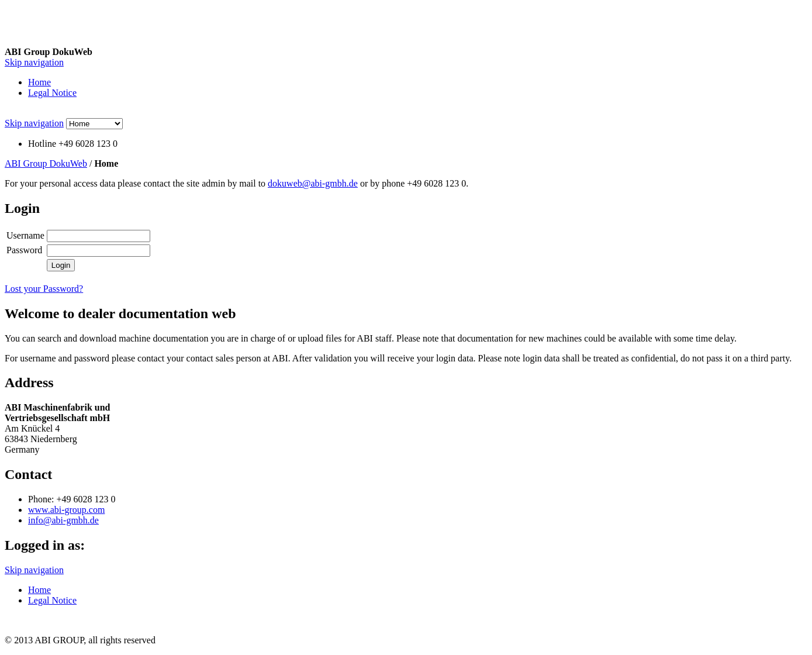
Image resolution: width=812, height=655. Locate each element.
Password (24, 250)
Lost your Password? (44, 289)
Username (25, 235)
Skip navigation (34, 62)
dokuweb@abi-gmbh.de (313, 183)
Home (39, 82)
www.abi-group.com (66, 510)
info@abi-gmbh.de (63, 520)
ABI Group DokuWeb (46, 163)
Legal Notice (52, 93)
